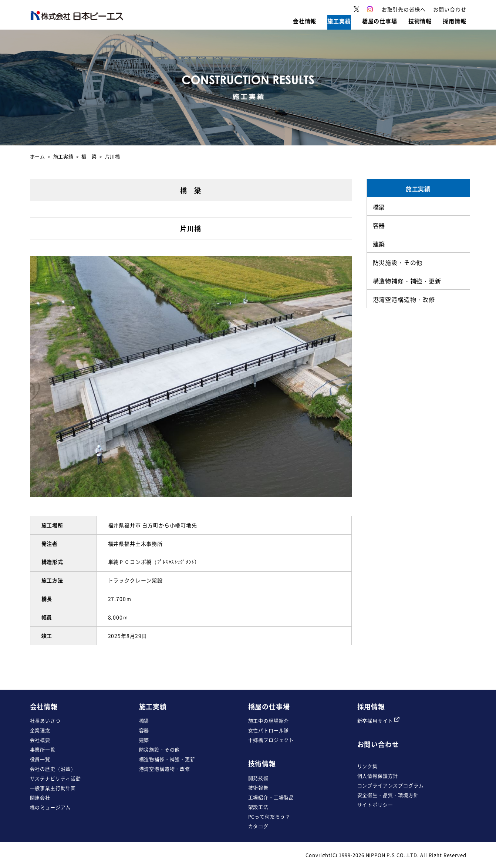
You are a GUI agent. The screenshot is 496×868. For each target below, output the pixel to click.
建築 (144, 740)
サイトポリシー (375, 805)
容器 (144, 730)
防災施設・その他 (160, 749)
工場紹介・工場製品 (271, 797)
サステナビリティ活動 (55, 778)
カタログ (258, 826)
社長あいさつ (45, 721)
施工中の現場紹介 (269, 721)
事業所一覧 (43, 749)
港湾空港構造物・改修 (165, 769)
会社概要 (40, 740)
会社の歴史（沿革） (53, 769)
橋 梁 (89, 156)
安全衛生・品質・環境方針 (388, 795)
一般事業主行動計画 (53, 788)
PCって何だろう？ (269, 816)
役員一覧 (40, 759)
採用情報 (371, 706)
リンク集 (367, 766)
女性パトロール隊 (269, 730)
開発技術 (258, 778)
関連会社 (40, 798)
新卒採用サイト (379, 721)
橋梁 (144, 721)
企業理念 (40, 730)
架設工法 (258, 807)
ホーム (38, 156)
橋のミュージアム (50, 807)
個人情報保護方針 (378, 776)
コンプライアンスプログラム (391, 785)
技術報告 (258, 788)
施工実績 (63, 156)
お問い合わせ (378, 744)
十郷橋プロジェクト (271, 740)
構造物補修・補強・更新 (167, 759)
